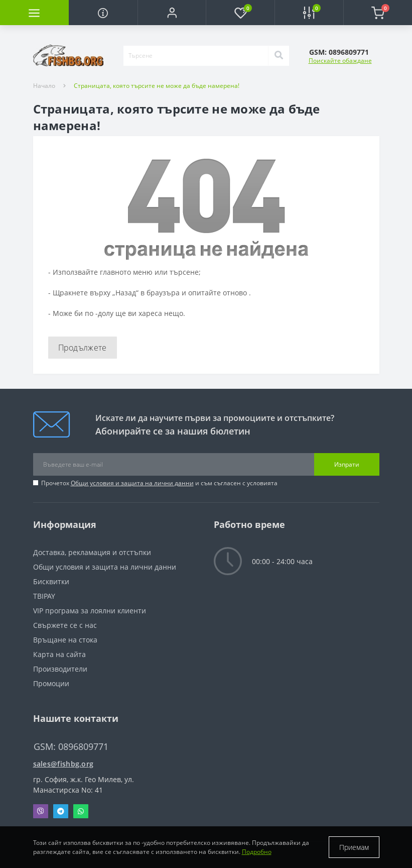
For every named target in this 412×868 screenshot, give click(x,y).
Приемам (354, 847)
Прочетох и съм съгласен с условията (159, 483)
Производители (60, 669)
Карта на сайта (59, 654)
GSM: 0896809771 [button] (71, 747)
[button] (172, 13)
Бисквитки (51, 581)
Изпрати (347, 464)
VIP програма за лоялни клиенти (90, 611)
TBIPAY (44, 596)
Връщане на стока (65, 640)
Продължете (83, 348)
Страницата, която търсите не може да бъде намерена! (157, 86)
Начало (44, 86)
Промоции (51, 683)
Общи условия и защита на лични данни (132, 483)
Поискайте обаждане (340, 61)
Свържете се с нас (65, 625)
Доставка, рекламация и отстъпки (92, 552)
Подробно (257, 852)
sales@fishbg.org (63, 764)
